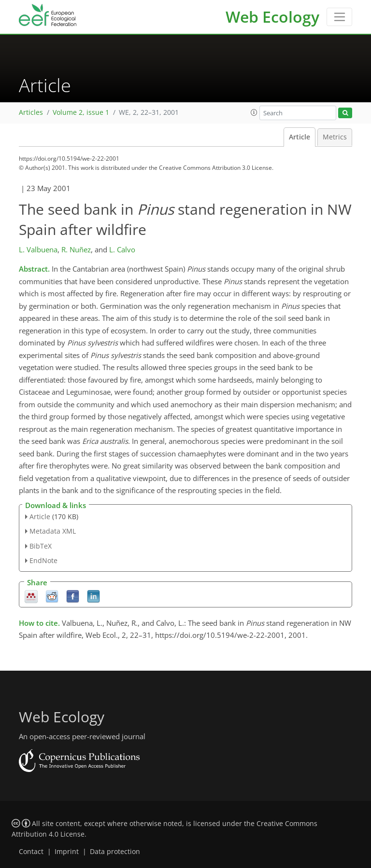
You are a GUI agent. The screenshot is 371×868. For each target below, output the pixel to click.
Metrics (335, 137)
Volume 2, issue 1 (81, 112)
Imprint (67, 852)
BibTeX (41, 546)
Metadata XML (53, 531)
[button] (254, 112)
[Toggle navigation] (339, 17)
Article (300, 137)
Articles (31, 112)
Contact (31, 852)
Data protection (115, 852)
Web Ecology (272, 17)
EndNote (43, 560)
